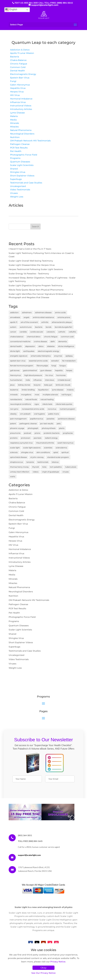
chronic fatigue (51, 337)
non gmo (14, 409)
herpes (69, 370)
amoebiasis (15, 317)
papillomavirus (37, 419)
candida (23, 332)
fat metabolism (69, 361)
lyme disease (58, 390)
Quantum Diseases (20, 162)
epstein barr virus (18, 361)
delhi (53, 341)
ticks (44, 467)
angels (26, 317)
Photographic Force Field (24, 155)
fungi (54, 366)
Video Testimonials (20, 190)
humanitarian (16, 380)
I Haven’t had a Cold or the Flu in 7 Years (30, 249)
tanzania (30, 462)
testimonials (43, 462)
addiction (14, 312)
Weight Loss (17, 197)
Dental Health (18, 71)
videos (36, 472)
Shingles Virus (18, 172)
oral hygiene (39, 414)
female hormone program (22, 366)
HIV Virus (15, 95)
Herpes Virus (17, 92)
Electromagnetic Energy (23, 74)
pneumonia (15, 433)
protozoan (26, 438)
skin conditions (43, 452)
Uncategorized (18, 186)
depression (30, 346)
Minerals (15, 123)
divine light (15, 351)
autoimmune (26, 327)
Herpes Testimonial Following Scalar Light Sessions (36, 269)
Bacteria (15, 57)
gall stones (15, 370)
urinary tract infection (20, 472)
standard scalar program (58, 457)
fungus (63, 366)
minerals (14, 395)
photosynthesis (49, 428)
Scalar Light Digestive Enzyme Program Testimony (36, 285)
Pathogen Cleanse (20, 144)
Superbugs (16, 179)
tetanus (55, 462)
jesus (12, 385)
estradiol (55, 361)
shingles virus (27, 452)
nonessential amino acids (33, 409)
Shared (14, 169)
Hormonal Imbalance (21, 99)
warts (13, 476)
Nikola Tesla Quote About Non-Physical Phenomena (36, 290)
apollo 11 (14, 322)
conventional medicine (20, 341)
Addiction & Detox (20, 50)
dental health (16, 346)
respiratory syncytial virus (21, 443)
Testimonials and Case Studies (26, 183)
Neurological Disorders (22, 134)
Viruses (14, 193)
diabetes (51, 346)
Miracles (14, 127)
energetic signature (19, 356)
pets (59, 424)
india (28, 380)
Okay (43, 968)
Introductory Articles (21, 109)
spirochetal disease (18, 457)
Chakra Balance (18, 60)
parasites (51, 419)
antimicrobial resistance (43, 317)
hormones (61, 375)
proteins (14, 438)
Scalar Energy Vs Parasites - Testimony (29, 274)
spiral (56, 452)
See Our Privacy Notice (43, 973)
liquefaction (43, 390)
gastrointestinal (30, 370)
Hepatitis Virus (18, 88)
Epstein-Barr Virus (20, 78)
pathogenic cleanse (28, 424)
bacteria (39, 327)
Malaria (14, 116)
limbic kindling (28, 390)
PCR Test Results (19, 148)
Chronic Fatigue (19, 64)
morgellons (26, 395)
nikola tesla (47, 404)
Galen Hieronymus (20, 85)
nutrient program (67, 409)
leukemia (14, 390)
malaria (70, 390)
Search (36, 227)
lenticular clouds (63, 385)
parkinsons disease (66, 419)
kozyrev (37, 385)
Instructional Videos (21, 106)
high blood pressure (33, 375)
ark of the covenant (29, 322)
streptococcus (17, 462)
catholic (62, 332)
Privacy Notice (58, 962)
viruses (66, 472)
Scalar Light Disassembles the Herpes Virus (32, 265)
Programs (15, 158)
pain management (18, 419)
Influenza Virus (18, 102)
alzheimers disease (43, 312)
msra (37, 395)
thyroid (36, 467)
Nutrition (15, 137)
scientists (48, 448)
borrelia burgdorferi (64, 327)
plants (62, 428)
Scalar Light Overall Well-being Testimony (31, 261)
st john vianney (37, 457)
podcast (28, 433)
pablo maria (54, 414)
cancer (13, 332)
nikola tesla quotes (64, 404)
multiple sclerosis (50, 395)
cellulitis (72, 332)
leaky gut (48, 385)
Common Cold (18, 67)
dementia (62, 341)
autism (13, 327)
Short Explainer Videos (22, 176)
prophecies (68, 433)
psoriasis (38, 438)
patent (13, 424)
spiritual (65, 452)
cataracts (51, 332)
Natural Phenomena (21, 130)
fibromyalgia (42, 366)
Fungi (13, 81)
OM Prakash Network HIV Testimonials (30, 141)
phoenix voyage (17, 428)
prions (37, 433)
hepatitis (59, 370)
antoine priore (64, 317)
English (11, 10)
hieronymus (15, 375)
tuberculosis (71, 467)
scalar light (15, 448)
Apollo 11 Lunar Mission (22, 53)
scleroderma (61, 448)
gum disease (46, 370)
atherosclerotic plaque (62, 322)
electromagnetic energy (48, 351)
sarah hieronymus (65, 443)
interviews (50, 380)
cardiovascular (37, 332)
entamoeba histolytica (41, 356)
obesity (13, 414)
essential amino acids (38, 361)
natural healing (47, 399)
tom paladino (56, 467)
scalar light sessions (32, 448)
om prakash (25, 414)
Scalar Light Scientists (22, 165)
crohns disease (40, 341)
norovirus (52, 409)
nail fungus (66, 395)
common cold (67, 337)
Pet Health (16, 151)
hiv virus (49, 375)
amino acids (60, 312)
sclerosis (14, 452)
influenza (37, 380)
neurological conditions (21, 404)
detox (41, 346)
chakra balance (17, 337)
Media (13, 120)
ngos (37, 404)
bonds (49, 327)
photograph (33, 428)
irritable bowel (64, 380)
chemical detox (34, 337)
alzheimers (27, 312)
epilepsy (69, 356)
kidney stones (24, 385)
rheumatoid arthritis (45, 443)
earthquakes (29, 351)
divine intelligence (66, 346)
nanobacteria (16, 399)
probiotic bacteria (52, 433)
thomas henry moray (19, 467)
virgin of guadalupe (50, 472)
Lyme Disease (17, 113)
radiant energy (51, 438)
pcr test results (47, 424)
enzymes (58, 356)
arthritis (45, 322)
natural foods (31, 399)
